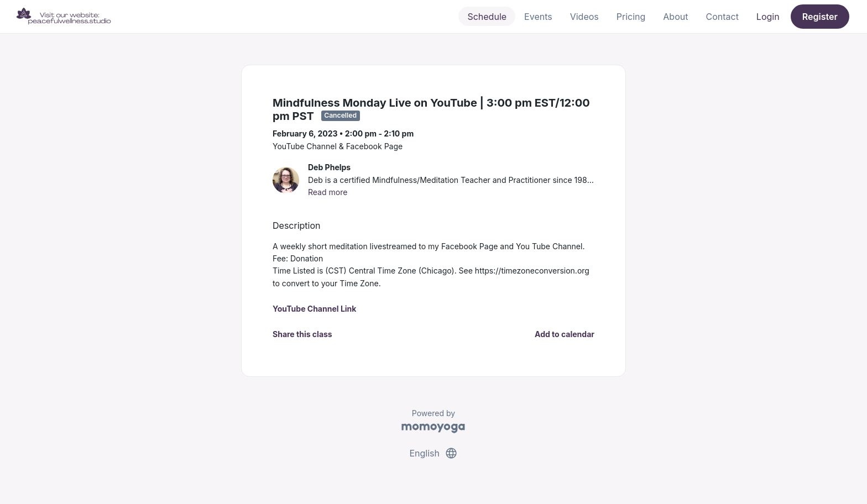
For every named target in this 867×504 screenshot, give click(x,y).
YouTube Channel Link (314, 309)
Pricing (631, 17)
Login (768, 17)
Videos (584, 17)
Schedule (487, 17)
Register (820, 17)
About (675, 17)
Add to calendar (565, 334)
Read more (328, 192)
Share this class (302, 334)
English (433, 453)
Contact (722, 17)
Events (538, 17)
